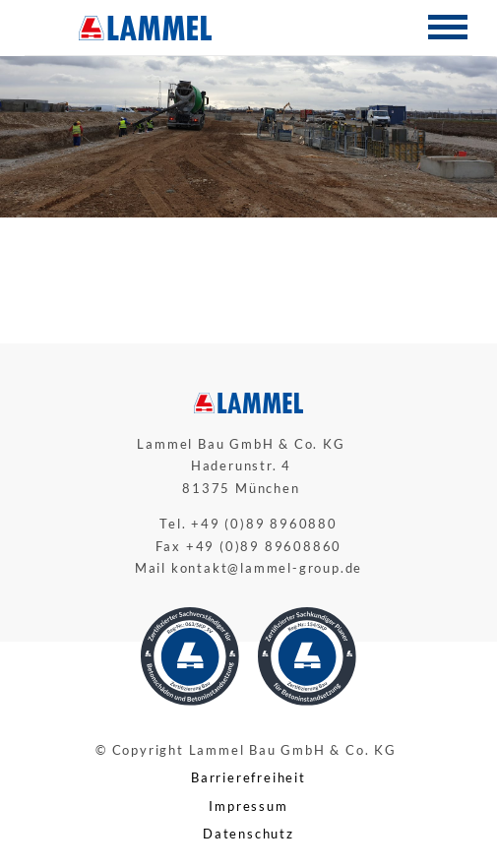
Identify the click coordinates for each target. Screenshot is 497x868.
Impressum (248, 806)
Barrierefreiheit (248, 777)
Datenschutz (248, 834)
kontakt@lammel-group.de (267, 568)
